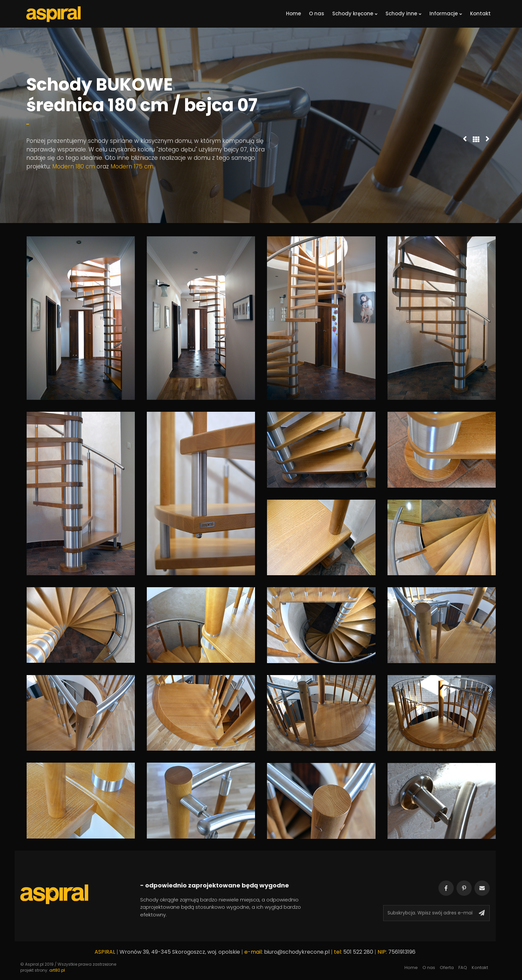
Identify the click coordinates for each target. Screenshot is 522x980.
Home (293, 13)
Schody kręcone (355, 13)
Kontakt (480, 13)
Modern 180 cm (74, 166)
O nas (317, 13)
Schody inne (403, 13)
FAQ (463, 968)
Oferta (447, 968)
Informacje (446, 13)
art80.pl (57, 970)
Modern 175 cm (132, 166)
